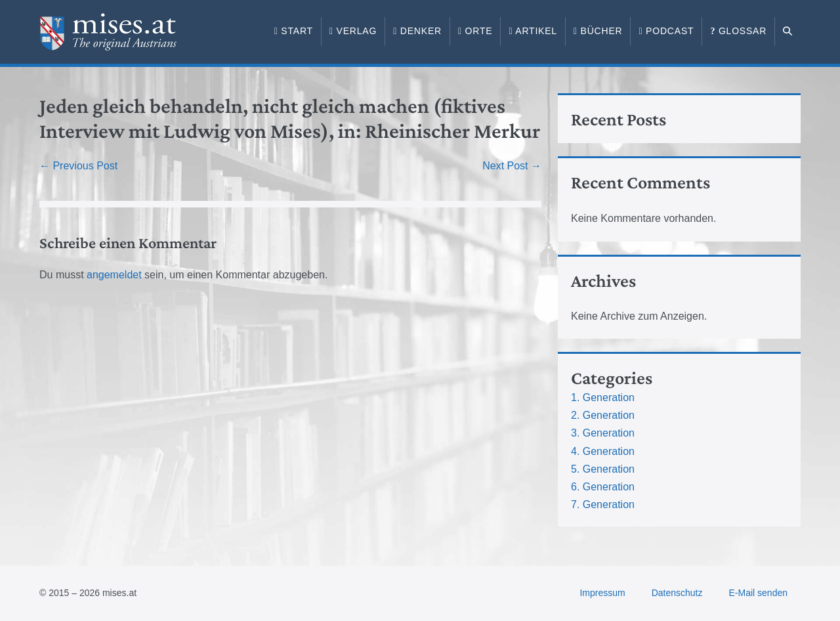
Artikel (533, 31)
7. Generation (603, 504)
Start (294, 31)
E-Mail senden (759, 593)
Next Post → (512, 166)
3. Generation (603, 433)
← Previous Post (78, 166)
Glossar (738, 31)
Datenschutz (677, 593)
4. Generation (603, 451)
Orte (475, 31)
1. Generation (603, 397)
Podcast (666, 31)
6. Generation (603, 487)
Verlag (353, 31)
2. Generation (603, 415)
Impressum (602, 593)
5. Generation (603, 469)
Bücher (598, 31)
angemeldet (114, 275)
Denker (417, 31)
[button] (788, 32)
